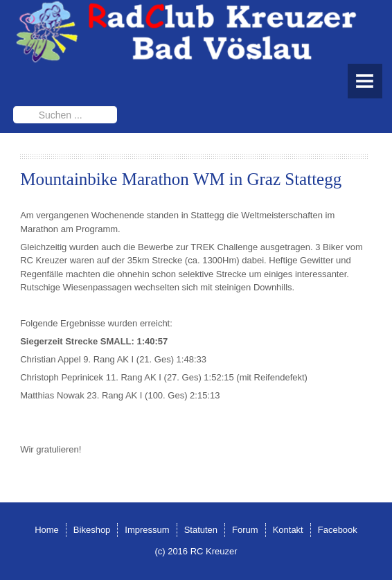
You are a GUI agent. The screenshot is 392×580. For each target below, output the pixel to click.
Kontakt (288, 530)
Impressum (147, 530)
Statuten (201, 530)
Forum (245, 530)
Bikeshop (92, 530)
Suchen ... (14, 106)
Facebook (338, 530)
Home (47, 530)
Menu (365, 81)
